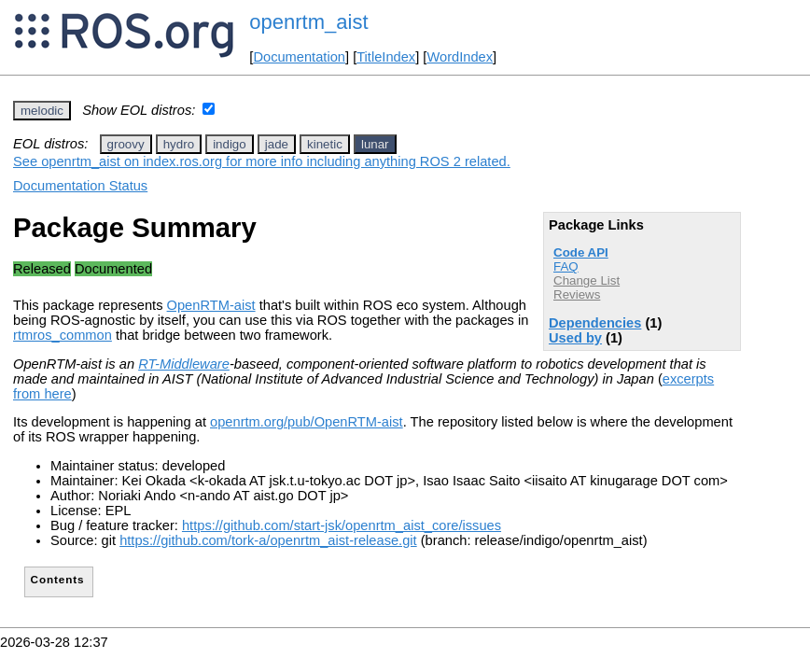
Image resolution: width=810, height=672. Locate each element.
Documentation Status (80, 186)
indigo (230, 144)
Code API (581, 252)
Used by (575, 338)
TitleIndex (386, 57)
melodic (42, 111)
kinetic (325, 144)
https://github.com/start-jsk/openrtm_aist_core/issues (342, 525)
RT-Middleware (184, 364)
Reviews (577, 294)
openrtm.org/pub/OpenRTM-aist (307, 422)
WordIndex (460, 57)
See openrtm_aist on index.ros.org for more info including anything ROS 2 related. (262, 161)
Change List (587, 280)
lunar (375, 144)
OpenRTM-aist (211, 305)
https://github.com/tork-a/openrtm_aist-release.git (268, 540)
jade (277, 144)
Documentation (299, 57)
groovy (126, 144)
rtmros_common (63, 335)
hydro (179, 144)
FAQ (566, 266)
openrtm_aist (308, 22)
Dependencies (595, 323)
